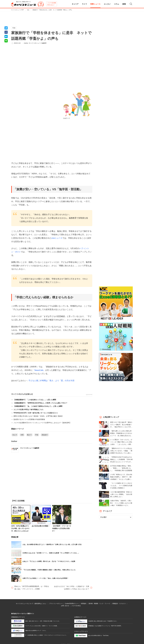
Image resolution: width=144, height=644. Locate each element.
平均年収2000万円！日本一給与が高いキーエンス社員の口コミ (36, 413)
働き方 (29, 435)
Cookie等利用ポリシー (72, 604)
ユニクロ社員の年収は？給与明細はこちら (28, 409)
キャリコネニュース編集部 (38, 43)
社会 (28, 10)
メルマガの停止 (76, 606)
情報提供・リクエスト (119, 604)
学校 (37, 435)
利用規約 (84, 604)
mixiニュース (57, 238)
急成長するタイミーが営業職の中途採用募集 (29, 419)
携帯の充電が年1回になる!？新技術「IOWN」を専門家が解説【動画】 (38, 416)
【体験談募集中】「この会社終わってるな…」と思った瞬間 (35, 400)
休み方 (15, 435)
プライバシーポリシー (56, 604)
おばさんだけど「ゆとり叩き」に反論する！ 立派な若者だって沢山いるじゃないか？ (72, 588)
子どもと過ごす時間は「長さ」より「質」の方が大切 (51, 381)
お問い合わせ (65, 606)
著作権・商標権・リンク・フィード (99, 604)
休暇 (22, 435)
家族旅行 (45, 435)
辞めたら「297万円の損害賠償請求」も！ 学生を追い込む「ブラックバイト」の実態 (32, 588)
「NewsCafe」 (39, 370)
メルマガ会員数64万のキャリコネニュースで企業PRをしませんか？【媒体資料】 (42, 423)
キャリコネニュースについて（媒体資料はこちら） (31, 604)
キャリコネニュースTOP (17, 10)
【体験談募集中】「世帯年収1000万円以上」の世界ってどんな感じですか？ (40, 403)
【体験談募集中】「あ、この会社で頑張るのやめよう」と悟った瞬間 (38, 406)
